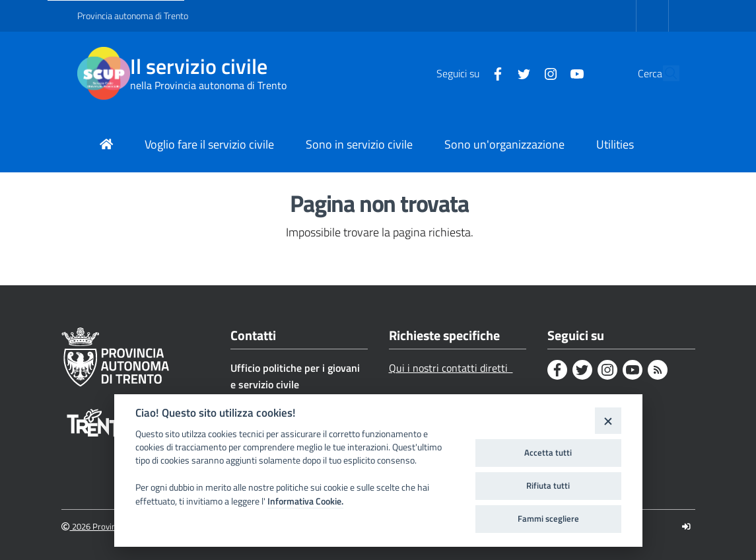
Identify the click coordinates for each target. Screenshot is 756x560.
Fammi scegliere (548, 518)
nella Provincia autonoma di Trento (208, 85)
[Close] (608, 420)
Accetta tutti (548, 452)
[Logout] (686, 527)
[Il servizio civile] (104, 73)
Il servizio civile (199, 66)
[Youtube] (547, 73)
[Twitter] (494, 73)
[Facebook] (467, 73)
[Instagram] (520, 73)
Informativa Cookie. (305, 501)
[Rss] (658, 370)
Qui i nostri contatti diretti (451, 368)
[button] (664, 73)
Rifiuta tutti (548, 485)
